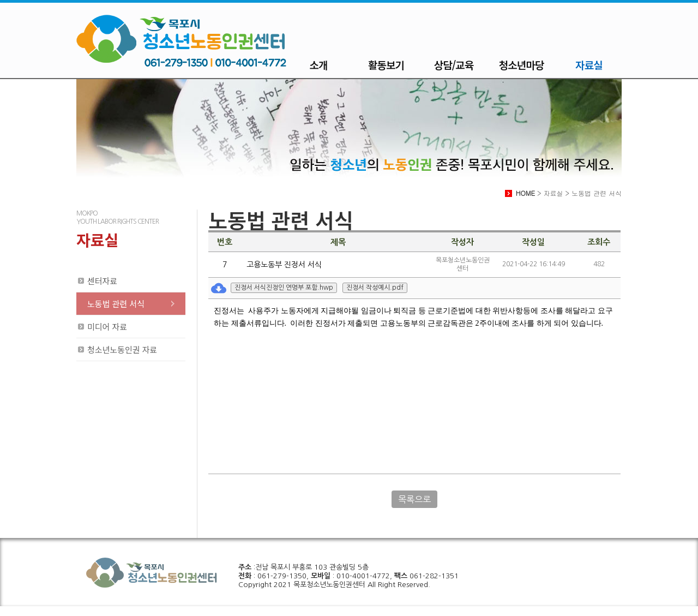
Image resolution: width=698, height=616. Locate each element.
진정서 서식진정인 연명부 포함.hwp (284, 288)
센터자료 (102, 281)
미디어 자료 (107, 327)
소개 (319, 65)
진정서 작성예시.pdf (375, 288)
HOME (525, 193)
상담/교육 (454, 65)
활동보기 (386, 65)
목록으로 (414, 499)
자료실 (589, 65)
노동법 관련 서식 (116, 304)
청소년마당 (521, 65)
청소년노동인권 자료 (122, 349)
